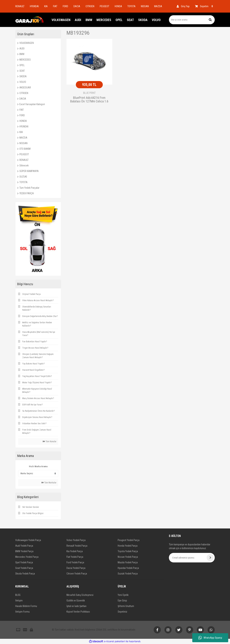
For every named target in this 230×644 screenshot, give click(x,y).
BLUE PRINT (89, 93)
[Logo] (30, 20)
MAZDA (158, 6)
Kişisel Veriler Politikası (78, 612)
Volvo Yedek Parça (76, 540)
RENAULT (20, 6)
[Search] (192, 20)
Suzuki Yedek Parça (128, 574)
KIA (46, 6)
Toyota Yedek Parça (128, 551)
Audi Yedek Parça (24, 546)
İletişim (19, 601)
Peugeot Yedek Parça (129, 540)
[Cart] (205, 6)
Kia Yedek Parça (75, 551)
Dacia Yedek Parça (76, 568)
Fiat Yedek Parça (75, 557)
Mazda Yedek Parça (128, 562)
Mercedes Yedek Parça (27, 557)
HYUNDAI (34, 6)
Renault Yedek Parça (77, 546)
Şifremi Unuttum (126, 606)
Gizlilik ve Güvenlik (76, 601)
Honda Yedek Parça (128, 546)
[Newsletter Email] (192, 558)
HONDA (118, 6)
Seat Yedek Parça (24, 568)
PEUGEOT (104, 6)
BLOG (18, 595)
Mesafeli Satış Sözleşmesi (80, 595)
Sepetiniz (122, 612)
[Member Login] (183, 6)
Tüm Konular (50, 441)
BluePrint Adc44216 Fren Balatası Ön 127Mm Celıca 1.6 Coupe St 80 (89, 100)
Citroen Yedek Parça (77, 574)
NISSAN (145, 6)
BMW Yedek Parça (24, 551)
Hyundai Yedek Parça (128, 568)
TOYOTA (131, 6)
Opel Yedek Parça (24, 562)
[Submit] (210, 558)
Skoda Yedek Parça (25, 574)
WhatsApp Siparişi (210, 638)
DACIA (77, 6)
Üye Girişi (122, 601)
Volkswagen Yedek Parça (28, 540)
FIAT (55, 6)
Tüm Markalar (49, 483)
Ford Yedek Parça (75, 562)
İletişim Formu (22, 612)
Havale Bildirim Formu (26, 606)
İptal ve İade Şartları (76, 606)
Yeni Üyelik (123, 595)
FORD (65, 6)
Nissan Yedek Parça (128, 557)
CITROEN (90, 6)
